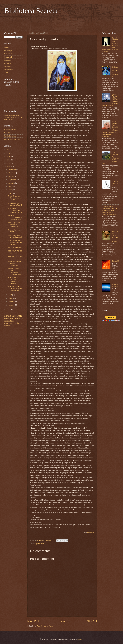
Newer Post (33, 621)
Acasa (6, 48)
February (12, 302)
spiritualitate (40, 544)
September (13, 180)
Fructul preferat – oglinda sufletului (15, 204)
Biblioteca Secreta (31, 11)
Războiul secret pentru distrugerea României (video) (15, 271)
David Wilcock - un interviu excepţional (15, 263)
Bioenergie (8, 51)
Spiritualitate (9, 69)
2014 (9, 160)
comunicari (9, 319)
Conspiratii (8, 57)
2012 (6, 73)
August (11, 183)
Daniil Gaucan (91, 532)
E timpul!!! (115, 261)
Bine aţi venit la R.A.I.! (12, 139)
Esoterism (8, 63)
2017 (9, 150)
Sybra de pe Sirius (15, 248)
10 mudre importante (115, 183)
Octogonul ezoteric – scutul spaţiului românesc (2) (15, 289)
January (12, 305)
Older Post (92, 621)
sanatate (19, 319)
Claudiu (40, 540)
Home (63, 621)
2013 (9, 163)
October (12, 176)
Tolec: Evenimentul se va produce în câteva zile (15, 242)
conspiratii (10, 316)
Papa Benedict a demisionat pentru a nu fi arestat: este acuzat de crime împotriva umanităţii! (109, 210)
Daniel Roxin (9, 133)
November (12, 173)
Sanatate (7, 66)
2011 (9, 309)
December (12, 170)
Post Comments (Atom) (45, 626)
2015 (9, 157)
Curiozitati (8, 60)
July (10, 186)
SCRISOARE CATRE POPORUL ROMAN (115, 237)
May (10, 193)
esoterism (8, 323)
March (11, 298)
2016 (9, 153)
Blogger (80, 639)
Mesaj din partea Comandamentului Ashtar (15, 198)
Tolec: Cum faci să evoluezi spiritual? (15, 236)
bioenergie (7, 326)
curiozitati (19, 323)
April (10, 295)
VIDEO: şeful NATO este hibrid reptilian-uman (15, 225)
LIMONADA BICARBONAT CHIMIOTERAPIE (15, 210)
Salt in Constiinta (10, 136)
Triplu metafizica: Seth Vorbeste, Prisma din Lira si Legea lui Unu (13, 117)
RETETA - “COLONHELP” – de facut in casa (15, 218)
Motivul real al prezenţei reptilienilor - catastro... (13, 281)
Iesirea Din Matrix (10, 130)
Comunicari (8, 54)
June (10, 190)
